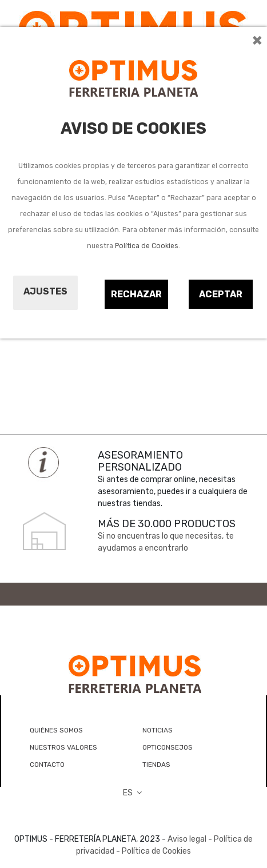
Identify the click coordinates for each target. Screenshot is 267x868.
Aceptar (221, 294)
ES (134, 793)
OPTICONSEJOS (168, 747)
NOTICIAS (158, 730)
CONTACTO (47, 765)
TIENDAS (156, 765)
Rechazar (136, 294)
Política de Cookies (147, 246)
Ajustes (45, 291)
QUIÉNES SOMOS (56, 730)
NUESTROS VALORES (63, 747)
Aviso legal (187, 839)
